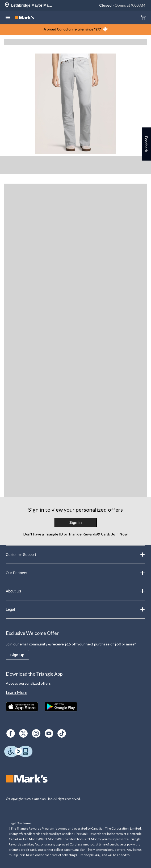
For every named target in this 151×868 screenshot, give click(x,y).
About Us (76, 591)
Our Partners (76, 573)
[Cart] (143, 18)
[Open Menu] (8, 18)
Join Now (119, 534)
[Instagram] (36, 733)
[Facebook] (11, 733)
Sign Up (17, 655)
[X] (23, 733)
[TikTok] (62, 733)
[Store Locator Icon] (7, 5)
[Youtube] (49, 733)
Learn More (16, 692)
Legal (76, 609)
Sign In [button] (76, 522)
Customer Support (76, 555)
